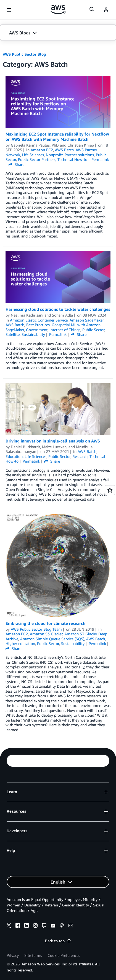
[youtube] (53, 926)
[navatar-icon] (106, 10)
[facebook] (18, 926)
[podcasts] (62, 926)
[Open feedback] (110, 490)
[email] (71, 926)
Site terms (33, 955)
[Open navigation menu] (9, 10)
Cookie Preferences (64, 955)
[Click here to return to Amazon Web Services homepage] (58, 10)
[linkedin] (27, 926)
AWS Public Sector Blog (24, 54)
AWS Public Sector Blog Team (36, 629)
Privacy (13, 955)
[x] (9, 926)
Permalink (100, 159)
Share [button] (16, 164)
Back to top (58, 941)
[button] (58, 33)
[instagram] (35, 926)
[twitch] (44, 926)
